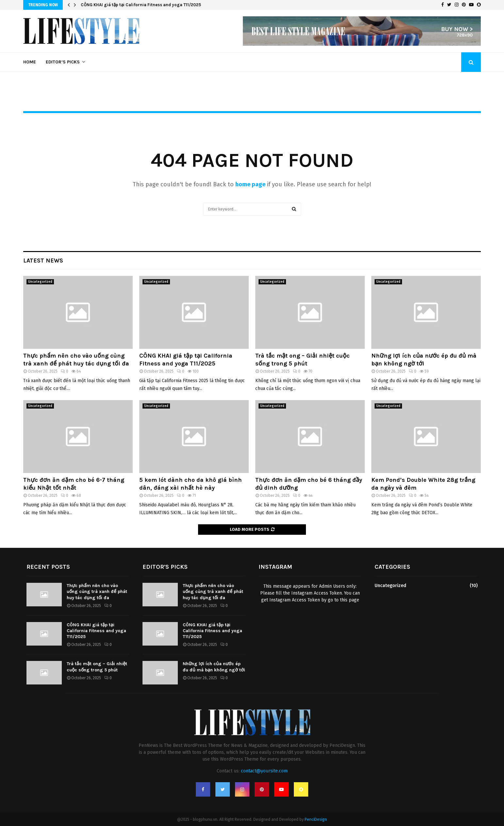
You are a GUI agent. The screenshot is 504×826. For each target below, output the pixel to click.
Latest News (43, 261)
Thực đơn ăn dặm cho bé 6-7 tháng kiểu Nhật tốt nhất (74, 484)
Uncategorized (40, 282)
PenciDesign (316, 819)
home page (250, 184)
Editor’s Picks (63, 62)
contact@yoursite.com (264, 771)
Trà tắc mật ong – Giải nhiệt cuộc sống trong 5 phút (302, 359)
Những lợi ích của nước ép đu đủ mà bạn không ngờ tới (424, 359)
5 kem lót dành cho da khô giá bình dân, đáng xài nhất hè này (191, 484)
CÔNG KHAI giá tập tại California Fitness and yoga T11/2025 (141, 5)
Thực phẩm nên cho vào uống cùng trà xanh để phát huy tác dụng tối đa (76, 359)
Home (30, 62)
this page (350, 600)
